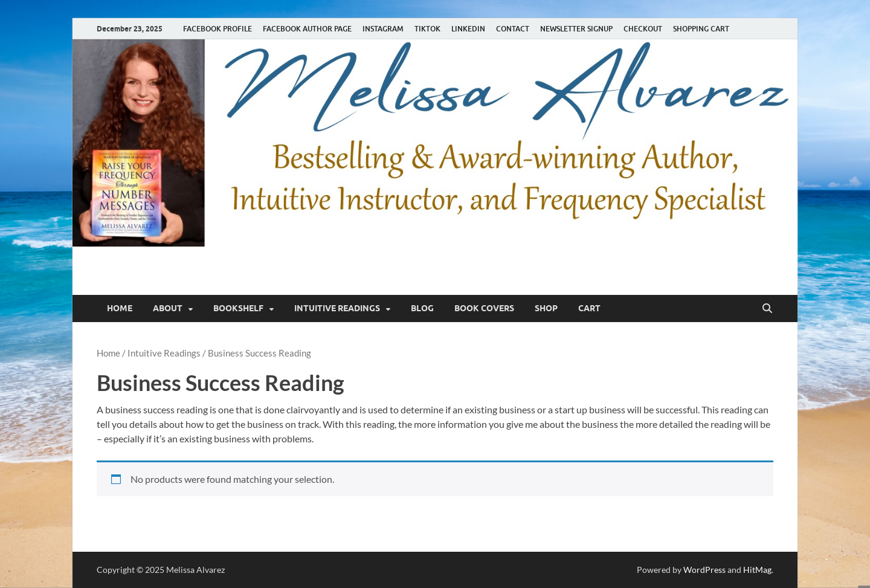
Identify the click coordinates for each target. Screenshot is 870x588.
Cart (589, 308)
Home (120, 308)
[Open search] (767, 309)
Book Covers (484, 308)
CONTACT (513, 29)
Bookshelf (238, 308)
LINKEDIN (468, 29)
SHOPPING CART (701, 29)
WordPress (704, 570)
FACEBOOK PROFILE (217, 29)
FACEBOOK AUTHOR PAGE (307, 29)
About (168, 308)
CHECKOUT (643, 29)
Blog (422, 308)
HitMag (757, 570)
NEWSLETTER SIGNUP (576, 29)
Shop (546, 308)
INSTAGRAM (383, 29)
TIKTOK (427, 29)
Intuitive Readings (337, 308)
